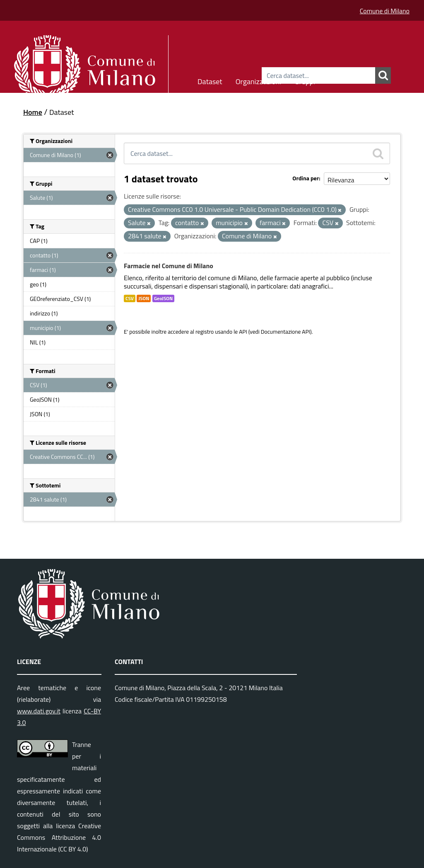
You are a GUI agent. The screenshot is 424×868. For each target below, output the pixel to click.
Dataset (210, 80)
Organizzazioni (259, 80)
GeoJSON (163, 298)
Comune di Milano (385, 11)
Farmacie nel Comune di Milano (169, 266)
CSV (130, 298)
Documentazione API (285, 332)
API (243, 332)
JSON (144, 298)
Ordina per (306, 178)
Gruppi (305, 80)
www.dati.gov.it (39, 711)
